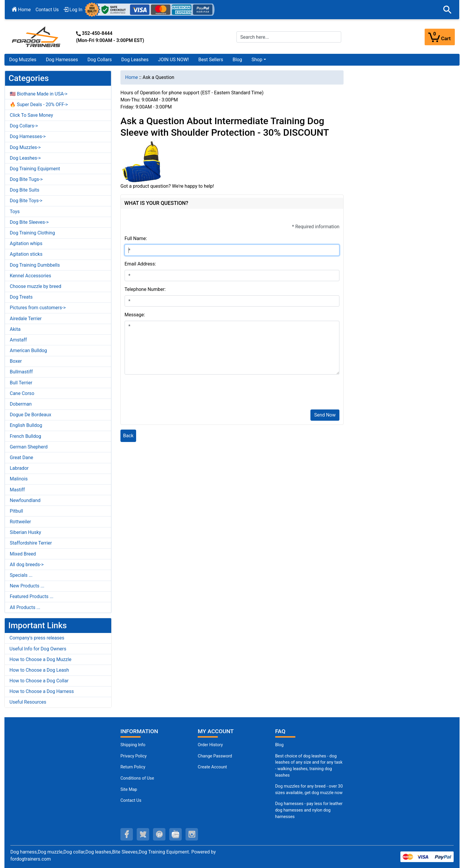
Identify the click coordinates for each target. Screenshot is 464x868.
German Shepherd (29, 447)
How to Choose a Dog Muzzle (40, 659)
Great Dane (21, 458)
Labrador (19, 468)
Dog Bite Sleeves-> (29, 222)
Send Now (325, 415)
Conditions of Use (137, 778)
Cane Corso (22, 393)
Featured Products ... (32, 596)
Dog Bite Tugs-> (26, 179)
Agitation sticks (26, 254)
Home (21, 10)
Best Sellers (211, 60)
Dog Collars (100, 60)
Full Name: (136, 238)
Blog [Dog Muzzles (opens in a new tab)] (279, 745)
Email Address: (140, 264)
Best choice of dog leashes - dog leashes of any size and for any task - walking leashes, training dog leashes (309, 766)
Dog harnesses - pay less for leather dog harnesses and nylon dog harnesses (309, 810)
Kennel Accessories (30, 276)
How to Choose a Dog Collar (39, 681)
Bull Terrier (21, 383)
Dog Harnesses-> (28, 136)
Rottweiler (20, 522)
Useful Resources (28, 702)
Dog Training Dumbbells (35, 265)
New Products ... (27, 586)
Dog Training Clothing (32, 233)
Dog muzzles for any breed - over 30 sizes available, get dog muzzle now (309, 790)
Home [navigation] (132, 77)
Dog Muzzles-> (25, 147)
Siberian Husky (25, 532)
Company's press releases (37, 638)
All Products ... (25, 607)
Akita (15, 329)
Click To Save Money (31, 115)
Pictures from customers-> (38, 308)
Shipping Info (133, 745)
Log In (73, 10)
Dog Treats (21, 297)
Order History (210, 745)
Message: (135, 315)
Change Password (215, 756)
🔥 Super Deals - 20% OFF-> (39, 105)
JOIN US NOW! (173, 60)
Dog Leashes (135, 60)
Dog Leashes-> (25, 158)
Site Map (129, 790)
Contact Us (47, 10)
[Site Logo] (37, 37)
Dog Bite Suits (25, 190)
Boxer (16, 361)
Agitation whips (26, 243)
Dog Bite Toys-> (26, 201)
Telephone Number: (145, 289)
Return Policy (133, 767)
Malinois (19, 479)
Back (128, 436)
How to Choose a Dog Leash (39, 670)
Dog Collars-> (24, 126)
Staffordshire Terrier (31, 543)
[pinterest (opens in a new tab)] (159, 834)
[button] (447, 10)
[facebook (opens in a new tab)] (127, 834)
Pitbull (16, 511)
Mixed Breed (23, 554)
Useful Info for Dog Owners (38, 649)
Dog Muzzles (23, 60)
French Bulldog (25, 436)
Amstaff (18, 340)
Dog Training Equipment (35, 169)
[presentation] (170, 393)
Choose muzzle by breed (36, 286)
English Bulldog (26, 425)
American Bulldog (28, 350)
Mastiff (17, 490)
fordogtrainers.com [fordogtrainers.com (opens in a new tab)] (31, 859)
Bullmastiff (21, 372)
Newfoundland (25, 500)
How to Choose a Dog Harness (42, 691)
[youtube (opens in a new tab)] (175, 834)
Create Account (212, 767)
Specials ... (21, 575)
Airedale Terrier (26, 319)
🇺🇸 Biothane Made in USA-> (39, 94)
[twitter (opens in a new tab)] (143, 834)
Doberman (21, 404)
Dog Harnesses (62, 60)
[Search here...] (289, 37)
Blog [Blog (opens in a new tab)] (237, 60)
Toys (15, 212)
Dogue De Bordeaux (30, 415)
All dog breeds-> (27, 565)
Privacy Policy (134, 756)
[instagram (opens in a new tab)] (192, 834)
